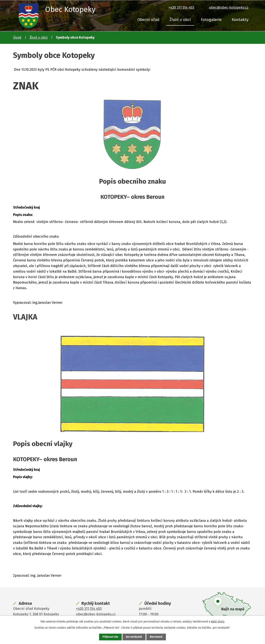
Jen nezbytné (134, 637)
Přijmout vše (110, 637)
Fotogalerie (211, 20)
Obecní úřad (148, 20)
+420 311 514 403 (181, 7)
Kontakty (240, 20)
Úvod (17, 37)
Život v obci (180, 20)
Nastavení (156, 637)
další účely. (218, 621)
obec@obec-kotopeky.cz (229, 7)
